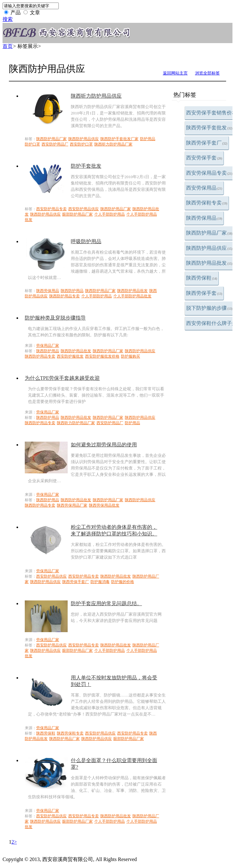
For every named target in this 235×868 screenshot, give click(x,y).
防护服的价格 (123, 582)
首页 (8, 46)
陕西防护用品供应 (209, 248)
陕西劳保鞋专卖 (207, 203)
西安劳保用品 (204, 188)
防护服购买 (131, 356)
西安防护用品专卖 (51, 209)
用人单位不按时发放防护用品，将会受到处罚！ (114, 681)
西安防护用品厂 (55, 144)
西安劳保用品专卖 (209, 173)
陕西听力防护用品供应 (96, 96)
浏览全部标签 (207, 73)
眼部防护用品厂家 (77, 214)
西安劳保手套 (204, 158)
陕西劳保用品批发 (104, 505)
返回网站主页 (175, 73)
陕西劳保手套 (204, 293)
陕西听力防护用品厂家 (113, 144)
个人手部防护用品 (110, 214)
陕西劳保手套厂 (207, 143)
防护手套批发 (86, 166)
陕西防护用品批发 (209, 263)
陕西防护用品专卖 (64, 296)
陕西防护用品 (72, 291)
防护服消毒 (100, 582)
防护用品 (148, 139)
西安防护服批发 (70, 356)
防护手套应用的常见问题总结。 (106, 603)
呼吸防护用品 (86, 241)
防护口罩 (32, 144)
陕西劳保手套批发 (209, 128)
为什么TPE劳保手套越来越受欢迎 (62, 378)
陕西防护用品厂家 (209, 233)
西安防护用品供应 (84, 209)
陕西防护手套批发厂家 (119, 139)
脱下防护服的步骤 (209, 308)
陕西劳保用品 (204, 218)
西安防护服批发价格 (102, 356)
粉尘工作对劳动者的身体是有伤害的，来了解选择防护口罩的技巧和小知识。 (114, 530)
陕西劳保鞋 (202, 278)
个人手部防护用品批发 (132, 296)
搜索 (8, 19)
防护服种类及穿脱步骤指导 (55, 318)
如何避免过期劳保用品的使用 (104, 445)
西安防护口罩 (81, 144)
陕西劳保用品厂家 (72, 505)
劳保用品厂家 (48, 346)
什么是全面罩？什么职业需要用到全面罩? (114, 764)
